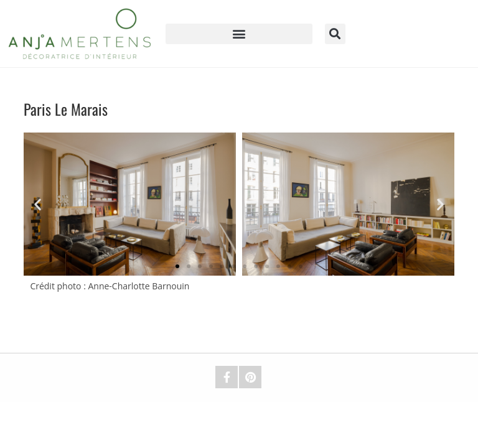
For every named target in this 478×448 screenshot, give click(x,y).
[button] (239, 34)
